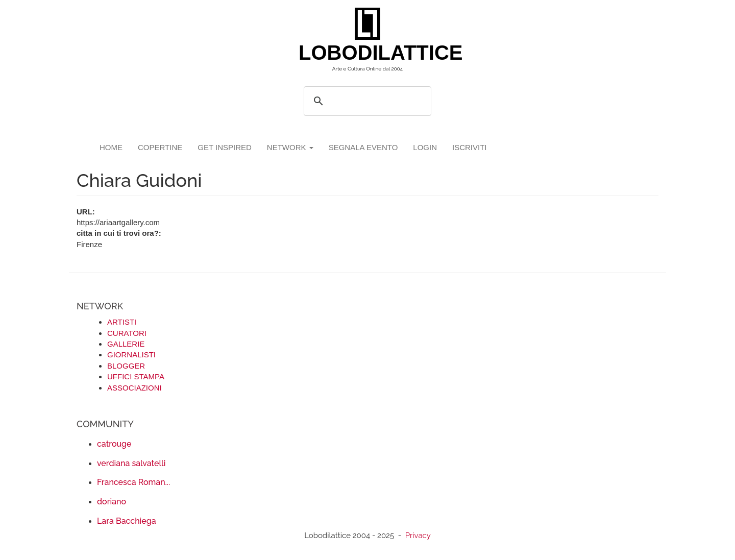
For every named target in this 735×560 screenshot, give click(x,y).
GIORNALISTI (131, 355)
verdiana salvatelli (131, 463)
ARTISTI (122, 322)
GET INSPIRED (225, 147)
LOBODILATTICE (371, 53)
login (425, 147)
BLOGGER (126, 366)
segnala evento (363, 147)
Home (111, 147)
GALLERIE (126, 344)
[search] (366, 101)
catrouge (114, 444)
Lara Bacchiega (127, 521)
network (290, 147)
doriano (112, 502)
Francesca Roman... (133, 482)
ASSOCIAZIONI (134, 388)
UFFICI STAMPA (136, 376)
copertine (160, 147)
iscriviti (470, 147)
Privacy (418, 535)
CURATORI (127, 333)
